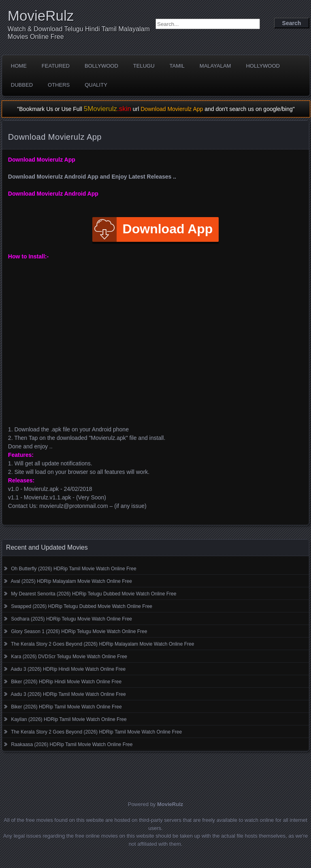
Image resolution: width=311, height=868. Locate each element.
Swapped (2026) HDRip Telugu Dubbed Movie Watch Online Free (82, 606)
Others (59, 85)
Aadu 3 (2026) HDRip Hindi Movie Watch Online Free (68, 669)
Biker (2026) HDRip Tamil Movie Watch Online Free (66, 707)
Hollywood (263, 66)
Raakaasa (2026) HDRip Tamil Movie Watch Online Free (72, 744)
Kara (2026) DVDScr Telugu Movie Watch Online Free (69, 657)
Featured (56, 66)
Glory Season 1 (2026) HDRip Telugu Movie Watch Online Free (79, 631)
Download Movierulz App (172, 109)
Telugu (144, 66)
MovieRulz (41, 16)
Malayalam (215, 66)
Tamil (177, 66)
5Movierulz (108, 109)
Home (19, 66)
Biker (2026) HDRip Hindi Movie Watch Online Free (66, 682)
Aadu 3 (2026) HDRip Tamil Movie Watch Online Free (68, 694)
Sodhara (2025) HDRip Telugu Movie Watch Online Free (71, 619)
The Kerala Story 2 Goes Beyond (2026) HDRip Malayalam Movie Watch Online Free (102, 644)
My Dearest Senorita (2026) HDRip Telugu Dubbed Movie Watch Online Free (94, 594)
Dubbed (22, 85)
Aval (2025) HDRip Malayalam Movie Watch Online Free (71, 581)
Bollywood (101, 66)
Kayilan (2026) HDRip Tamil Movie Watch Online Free (69, 719)
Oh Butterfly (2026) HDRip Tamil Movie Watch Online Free (73, 569)
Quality (96, 85)
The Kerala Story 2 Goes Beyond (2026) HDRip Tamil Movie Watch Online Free (96, 732)
